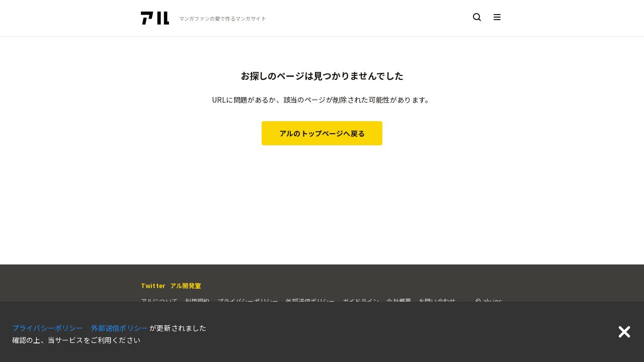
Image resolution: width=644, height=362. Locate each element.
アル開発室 (185, 285)
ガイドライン (361, 301)
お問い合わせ (437, 301)
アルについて (159, 301)
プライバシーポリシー (248, 301)
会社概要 (399, 301)
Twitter (153, 285)
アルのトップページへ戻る (322, 133)
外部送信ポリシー (310, 301)
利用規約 (197, 301)
